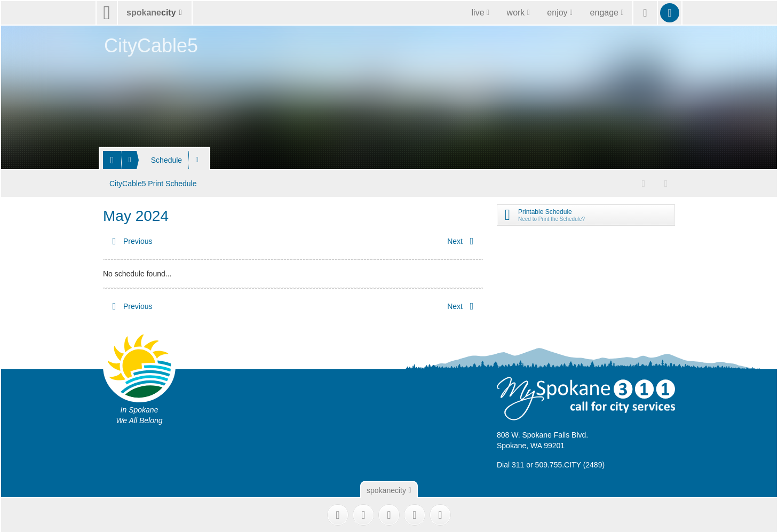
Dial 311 (510, 463)
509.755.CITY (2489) (570, 463)
